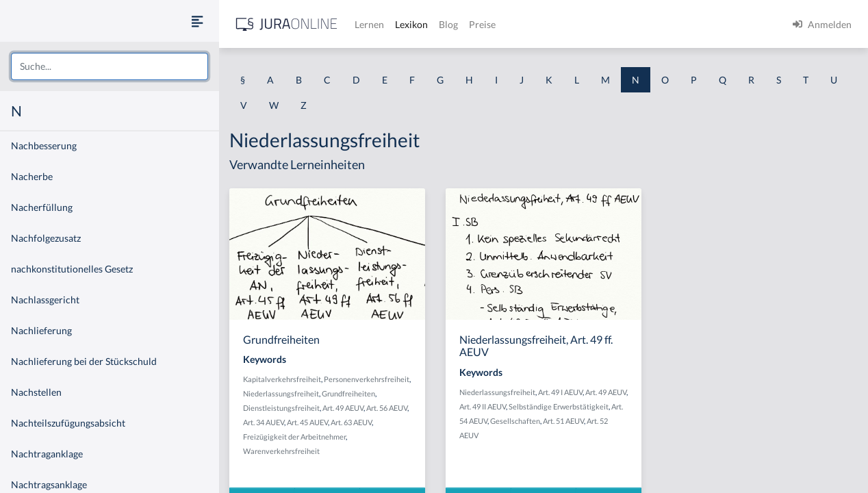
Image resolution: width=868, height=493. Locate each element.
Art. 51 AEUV (563, 421)
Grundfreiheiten (348, 393)
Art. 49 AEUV (343, 408)
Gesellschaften (515, 421)
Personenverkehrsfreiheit (367, 379)
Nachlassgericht (45, 300)
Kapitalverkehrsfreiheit (282, 379)
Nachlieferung (41, 330)
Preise (482, 24)
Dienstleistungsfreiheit (281, 408)
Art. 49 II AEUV (483, 406)
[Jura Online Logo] (287, 24)
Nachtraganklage (47, 454)
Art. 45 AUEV (307, 422)
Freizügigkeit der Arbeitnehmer (294, 437)
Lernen (369, 24)
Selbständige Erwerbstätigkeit (559, 406)
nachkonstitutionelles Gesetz (72, 269)
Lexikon (411, 24)
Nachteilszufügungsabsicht (68, 423)
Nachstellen (36, 392)
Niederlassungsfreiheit (281, 393)
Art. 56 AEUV (387, 408)
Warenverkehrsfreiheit (281, 451)
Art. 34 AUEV (264, 422)
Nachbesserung (44, 146)
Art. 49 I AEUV (560, 392)
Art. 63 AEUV (351, 422)
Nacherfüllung (42, 207)
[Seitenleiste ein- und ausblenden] (197, 21)
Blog (448, 24)
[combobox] (110, 66)
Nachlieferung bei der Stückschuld (84, 361)
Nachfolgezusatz (46, 238)
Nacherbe (32, 176)
